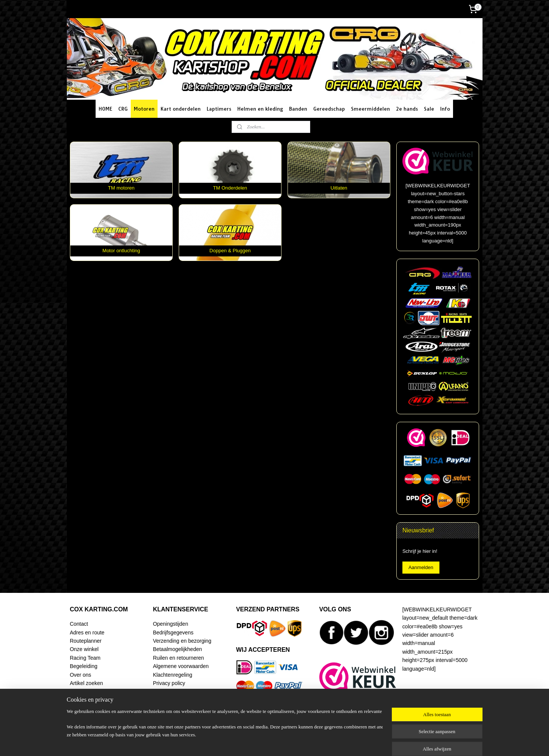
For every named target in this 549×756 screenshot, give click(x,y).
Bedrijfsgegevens (173, 633)
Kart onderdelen (181, 109)
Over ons (81, 675)
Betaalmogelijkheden (178, 649)
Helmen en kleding (260, 109)
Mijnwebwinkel (355, 742)
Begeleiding (84, 666)
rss (271, 742)
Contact (79, 624)
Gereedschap (329, 109)
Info (445, 109)
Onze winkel (84, 649)
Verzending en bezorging (182, 641)
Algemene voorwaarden (181, 666)
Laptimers (219, 109)
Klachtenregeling (173, 675)
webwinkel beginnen (296, 742)
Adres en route (87, 633)
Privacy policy (169, 683)
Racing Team (85, 658)
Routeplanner (86, 641)
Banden (298, 109)
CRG (123, 109)
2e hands (407, 109)
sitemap (258, 742)
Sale (429, 109)
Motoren (144, 109)
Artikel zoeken (87, 683)
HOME (105, 109)
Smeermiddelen (370, 109)
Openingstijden (171, 624)
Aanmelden (421, 567)
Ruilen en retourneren (179, 658)
